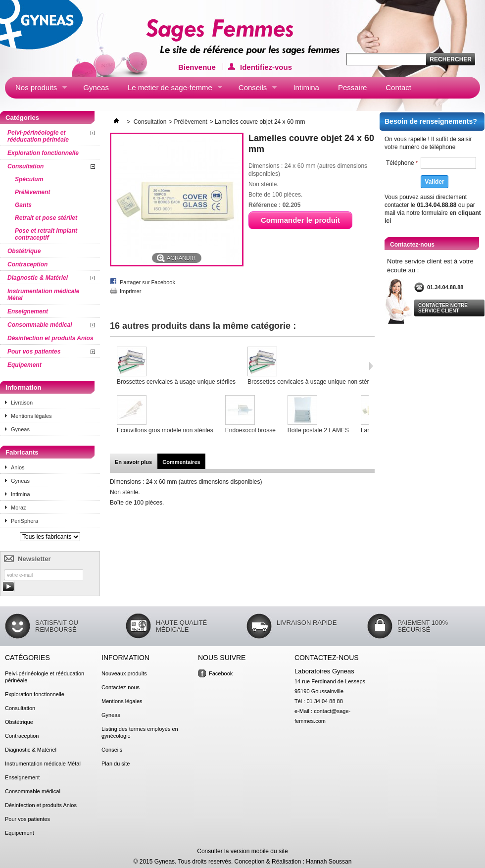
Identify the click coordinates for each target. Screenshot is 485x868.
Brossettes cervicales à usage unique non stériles (313, 382)
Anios (18, 467)
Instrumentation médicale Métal (43, 295)
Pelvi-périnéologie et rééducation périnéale (38, 136)
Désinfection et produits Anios (50, 338)
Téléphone (402, 163)
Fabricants (22, 452)
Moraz (19, 508)
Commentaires (181, 462)
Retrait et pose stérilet (46, 218)
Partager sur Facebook (147, 282)
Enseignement (28, 311)
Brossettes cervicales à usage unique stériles (176, 382)
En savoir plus (133, 462)
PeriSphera (24, 521)
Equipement (24, 365)
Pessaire (352, 87)
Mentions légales (31, 416)
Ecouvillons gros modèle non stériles (165, 430)
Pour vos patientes (34, 352)
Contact (398, 87)
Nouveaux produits (124, 673)
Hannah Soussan (329, 862)
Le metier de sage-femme (170, 90)
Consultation (25, 166)
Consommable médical (40, 325)
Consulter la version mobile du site (242, 851)
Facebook (221, 673)
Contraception (27, 264)
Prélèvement (32, 192)
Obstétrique (24, 251)
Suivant (371, 366)
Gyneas (96, 87)
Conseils (253, 90)
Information (24, 387)
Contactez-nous (121, 687)
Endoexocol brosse (250, 430)
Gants (23, 205)
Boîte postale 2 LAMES (318, 430)
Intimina (306, 87)
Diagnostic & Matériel (38, 278)
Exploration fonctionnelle (43, 153)
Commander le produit (300, 220)
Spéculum (29, 179)
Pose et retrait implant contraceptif (46, 234)
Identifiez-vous (266, 66)
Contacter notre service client (443, 308)
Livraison (22, 403)
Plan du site (116, 764)
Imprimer (130, 291)
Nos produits (36, 90)
